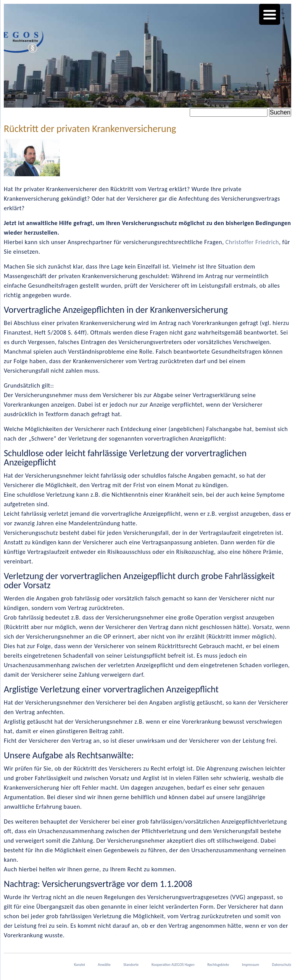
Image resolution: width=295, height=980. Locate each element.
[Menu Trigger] (270, 14)
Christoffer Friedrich (252, 242)
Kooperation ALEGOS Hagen (173, 965)
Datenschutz (282, 965)
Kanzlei (80, 965)
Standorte (131, 965)
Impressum (251, 965)
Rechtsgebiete (218, 965)
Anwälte (104, 965)
